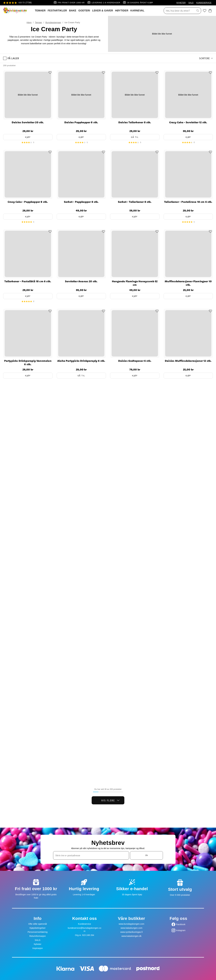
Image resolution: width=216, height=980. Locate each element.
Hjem (29, 22)
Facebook (181, 924)
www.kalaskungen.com (131, 928)
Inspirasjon (38, 948)
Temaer (39, 22)
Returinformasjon (38, 936)
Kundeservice (85, 924)
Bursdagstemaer (53, 22)
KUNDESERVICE (204, 3)
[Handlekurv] (210, 11)
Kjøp (28, 137)
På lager (11, 58)
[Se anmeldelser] (17, 3)
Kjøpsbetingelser (38, 928)
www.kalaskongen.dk (131, 936)
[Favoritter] (205, 11)
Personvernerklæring (38, 932)
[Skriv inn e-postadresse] (91, 855)
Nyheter (37, 944)
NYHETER (181, 3)
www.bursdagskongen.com (131, 924)
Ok (146, 855)
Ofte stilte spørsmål (38, 924)
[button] (206, 58)
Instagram (181, 930)
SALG (191, 3)
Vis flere (110, 800)
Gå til (135, 137)
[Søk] (178, 11)
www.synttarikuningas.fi (131, 932)
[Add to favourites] (50, 73)
